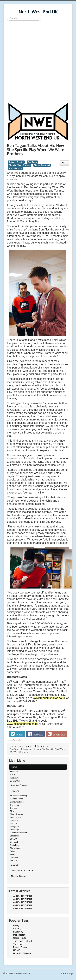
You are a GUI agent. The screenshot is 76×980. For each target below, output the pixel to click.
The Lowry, (19, 944)
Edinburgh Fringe (17, 802)
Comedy (14, 808)
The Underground (42, 165)
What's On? (15, 781)
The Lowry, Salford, (23, 941)
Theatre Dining (18, 876)
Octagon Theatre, (16, 162)
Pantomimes (15, 817)
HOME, (17, 950)
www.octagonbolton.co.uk (23, 724)
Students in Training (18, 796)
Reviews (15, 791)
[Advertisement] (38, 62)
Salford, (17, 929)
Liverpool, (18, 932)
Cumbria (14, 823)
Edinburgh (14, 830)
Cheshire (14, 820)
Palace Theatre (21, 947)
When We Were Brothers (20, 165)
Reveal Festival (15, 168)
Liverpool (14, 842)
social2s (18, 740)
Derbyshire (15, 827)
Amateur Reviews (20, 785)
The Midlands (16, 848)
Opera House (20, 938)
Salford (13, 851)
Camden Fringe (17, 799)
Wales (13, 854)
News (12, 775)
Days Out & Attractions (22, 871)
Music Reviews (16, 814)
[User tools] (64, 163)
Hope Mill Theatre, (22, 953)
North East (15, 845)
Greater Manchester (18, 833)
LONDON (14, 839)
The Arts (14, 860)
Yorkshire (14, 857)
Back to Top (67, 973)
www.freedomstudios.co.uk (49, 698)
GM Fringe (15, 805)
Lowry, (16, 926)
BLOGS (15, 865)
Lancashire (15, 836)
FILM (12, 811)
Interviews (14, 778)
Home (14, 767)
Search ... (7, 16)
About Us (14, 772)
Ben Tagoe (32, 162)
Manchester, (19, 935)
